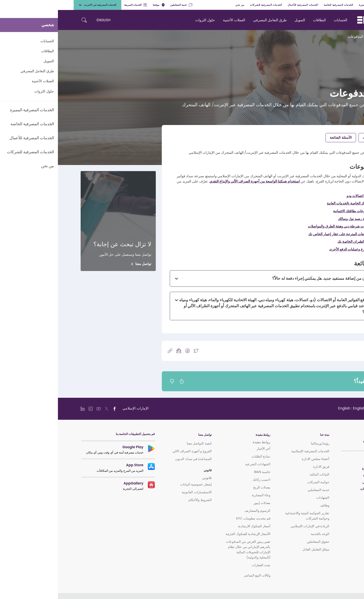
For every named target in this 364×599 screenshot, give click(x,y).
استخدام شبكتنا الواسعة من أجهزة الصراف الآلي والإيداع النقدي (197, 181)
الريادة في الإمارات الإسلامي (252, 526)
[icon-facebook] (130, 351)
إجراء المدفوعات (317, 137)
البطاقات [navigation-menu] (262, 20)
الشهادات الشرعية (200, 464)
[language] (298, 408)
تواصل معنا (85, 264)
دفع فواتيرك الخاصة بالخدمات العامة (295, 203)
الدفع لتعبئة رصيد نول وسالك (300, 219)
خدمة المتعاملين (123, 5)
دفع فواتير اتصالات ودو (305, 196)
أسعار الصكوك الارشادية (196, 526)
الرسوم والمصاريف (199, 511)
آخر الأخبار (206, 449)
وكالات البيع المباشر (199, 575)
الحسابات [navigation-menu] (283, 20)
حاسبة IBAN (204, 472)
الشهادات (265, 498)
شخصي (341, 5)
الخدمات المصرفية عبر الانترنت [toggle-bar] (39, 5)
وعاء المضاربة (203, 495)
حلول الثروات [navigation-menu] (147, 20)
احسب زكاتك (204, 480)
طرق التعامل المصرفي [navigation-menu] (212, 20)
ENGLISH (46, 20)
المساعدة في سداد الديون (135, 459)
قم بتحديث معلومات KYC (195, 518)
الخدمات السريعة (78, 5)
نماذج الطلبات (203, 456)
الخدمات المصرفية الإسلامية (252, 451)
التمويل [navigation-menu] (242, 20)
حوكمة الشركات (260, 482)
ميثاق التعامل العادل (258, 549)
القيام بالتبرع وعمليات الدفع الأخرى (296, 249)
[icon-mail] (121, 351)
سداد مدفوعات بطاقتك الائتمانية (298, 211)
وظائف (267, 505)
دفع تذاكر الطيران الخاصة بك (300, 241)
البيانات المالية (262, 474)
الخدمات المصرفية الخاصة (281, 5)
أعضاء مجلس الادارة (258, 459)
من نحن (182, 5)
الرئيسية (335, 36)
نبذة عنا (267, 435)
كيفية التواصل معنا (141, 443)
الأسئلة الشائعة (283, 137)
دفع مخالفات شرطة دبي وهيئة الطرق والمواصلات (285, 226)
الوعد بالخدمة (262, 534)
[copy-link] (112, 351)
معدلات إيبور (204, 503)
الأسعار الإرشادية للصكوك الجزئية (190, 534)
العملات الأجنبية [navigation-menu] (176, 20)
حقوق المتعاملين (260, 542)
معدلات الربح (204, 487)
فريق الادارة (263, 467)
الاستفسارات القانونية (139, 492)
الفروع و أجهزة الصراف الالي (134, 451)
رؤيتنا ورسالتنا (262, 443)
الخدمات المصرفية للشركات (208, 5)
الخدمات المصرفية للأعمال (245, 5)
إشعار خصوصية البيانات (138, 484)
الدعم (322, 36)
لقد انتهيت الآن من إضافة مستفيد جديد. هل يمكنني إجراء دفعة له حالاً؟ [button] (271, 278)
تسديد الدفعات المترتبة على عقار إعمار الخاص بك (285, 234)
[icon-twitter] (138, 351)
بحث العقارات (203, 565)
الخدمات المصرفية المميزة (316, 5)
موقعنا (101, 5)
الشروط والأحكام (142, 500)
